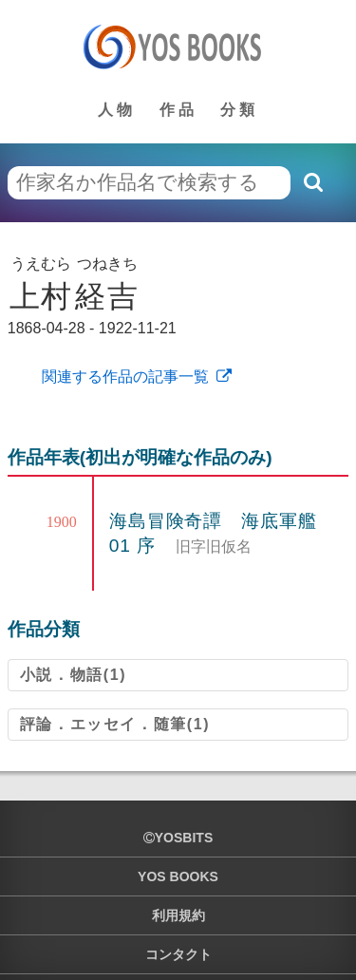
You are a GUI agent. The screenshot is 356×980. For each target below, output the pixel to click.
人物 (117, 110)
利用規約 (178, 915)
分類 (239, 110)
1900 (62, 522)
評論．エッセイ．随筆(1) (115, 724)
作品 (178, 110)
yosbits (178, 838)
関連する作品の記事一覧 (123, 377)
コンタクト (178, 954)
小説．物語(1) (73, 675)
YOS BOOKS (178, 876)
